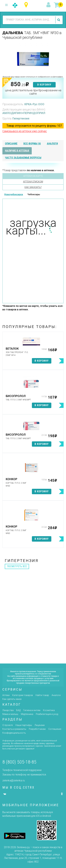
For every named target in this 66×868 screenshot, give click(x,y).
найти (59, 20)
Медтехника (27, 714)
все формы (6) (32, 144)
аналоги (52, 144)
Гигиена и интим (32, 710)
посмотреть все (17, 566)
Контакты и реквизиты (14, 729)
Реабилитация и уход (47, 714)
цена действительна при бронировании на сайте (33, 92)
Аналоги (56, 695)
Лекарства (8, 710)
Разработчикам (37, 729)
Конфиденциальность (14, 733)
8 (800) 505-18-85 (19, 762)
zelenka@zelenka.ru (14, 780)
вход (49, 5)
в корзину (44, 85)
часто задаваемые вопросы (23, 158)
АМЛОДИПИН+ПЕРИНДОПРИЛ (24, 113)
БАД (18, 710)
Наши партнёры (24, 725)
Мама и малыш (10, 714)
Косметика (49, 710)
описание (11, 144)
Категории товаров (23, 695)
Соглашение (55, 729)
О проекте (8, 725)
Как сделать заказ (12, 699)
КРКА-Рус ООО (34, 104)
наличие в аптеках (17, 151)
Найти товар (42, 695)
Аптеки (6, 695)
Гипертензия (21, 118)
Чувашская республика (27, 5)
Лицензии (40, 725)
